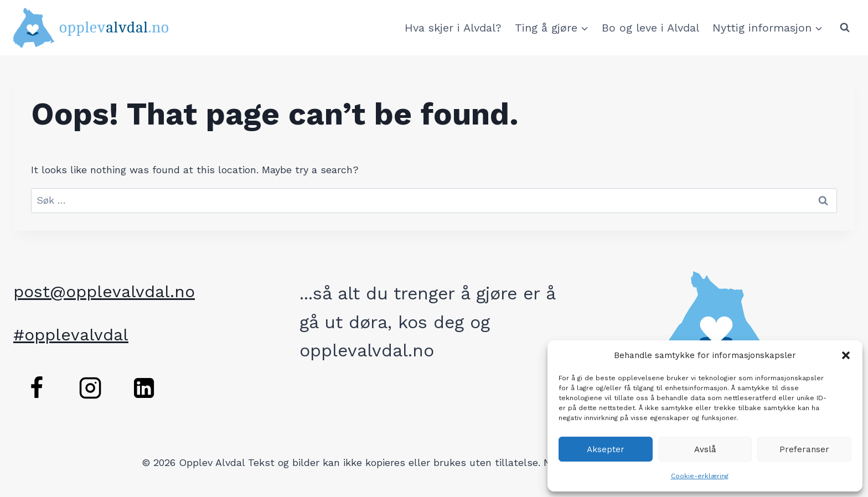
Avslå (705, 449)
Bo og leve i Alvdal (650, 28)
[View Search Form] (845, 28)
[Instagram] (90, 388)
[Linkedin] (144, 388)
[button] (846, 355)
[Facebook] (37, 388)
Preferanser (804, 449)
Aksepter (606, 449)
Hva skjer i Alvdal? (453, 28)
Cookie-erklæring (700, 476)
